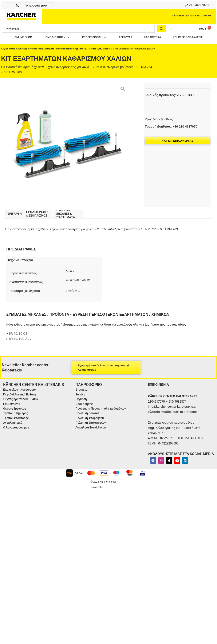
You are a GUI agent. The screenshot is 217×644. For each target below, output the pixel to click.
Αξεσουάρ (23, 57)
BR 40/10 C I (18, 343)
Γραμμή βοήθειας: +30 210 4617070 (171, 135)
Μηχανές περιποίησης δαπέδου (76, 57)
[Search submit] (161, 30)
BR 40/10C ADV (20, 349)
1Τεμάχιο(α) (74, 300)
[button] (74, 39)
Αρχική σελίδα (9, 57)
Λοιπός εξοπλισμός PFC (108, 57)
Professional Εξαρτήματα (44, 57)
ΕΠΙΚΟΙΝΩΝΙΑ (160, 394)
